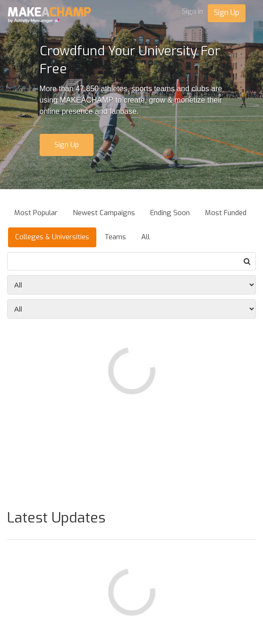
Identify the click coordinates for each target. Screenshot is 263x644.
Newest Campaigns (104, 213)
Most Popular (36, 213)
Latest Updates (56, 518)
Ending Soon (170, 213)
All (145, 237)
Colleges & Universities (52, 237)
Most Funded (226, 213)
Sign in (192, 11)
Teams (115, 237)
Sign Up (227, 13)
